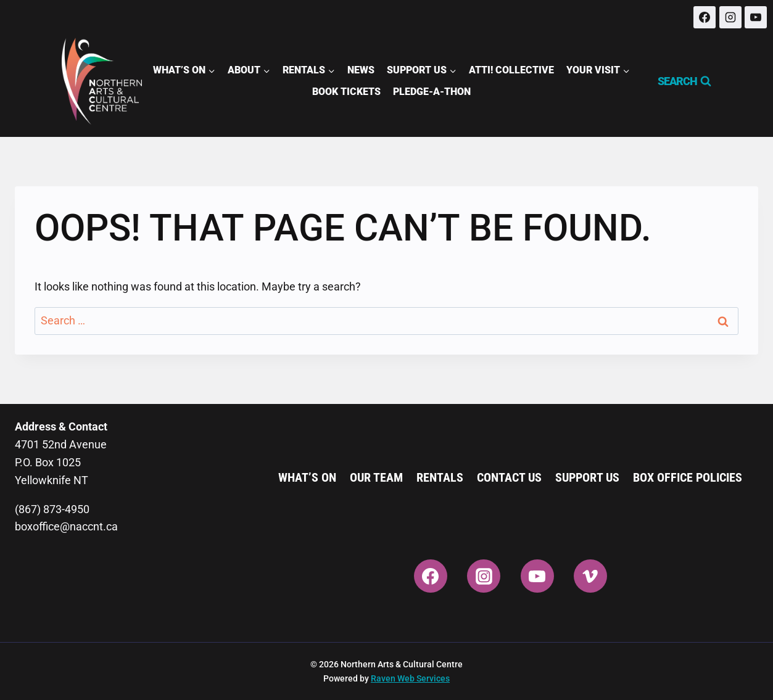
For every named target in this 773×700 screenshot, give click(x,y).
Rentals (440, 477)
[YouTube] (756, 17)
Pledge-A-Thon (432, 92)
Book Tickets (346, 92)
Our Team (376, 477)
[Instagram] (730, 17)
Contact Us (509, 477)
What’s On (307, 477)
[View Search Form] (679, 81)
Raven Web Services (410, 678)
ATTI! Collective (511, 70)
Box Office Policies (688, 477)
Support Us (587, 477)
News (361, 70)
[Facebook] (705, 17)
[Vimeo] (590, 576)
